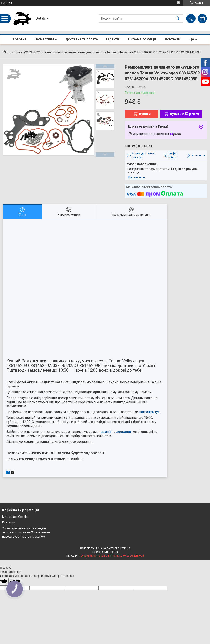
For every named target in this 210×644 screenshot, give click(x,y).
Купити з (184, 114)
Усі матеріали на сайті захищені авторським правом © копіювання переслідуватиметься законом (26, 532)
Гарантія (113, 39)
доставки (123, 432)
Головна (20, 39)
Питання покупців (142, 39)
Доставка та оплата (82, 39)
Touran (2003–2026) (28, 52)
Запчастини (44, 39)
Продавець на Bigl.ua (105, 552)
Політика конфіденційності (128, 556)
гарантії (105, 432)
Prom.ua (125, 548)
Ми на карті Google (15, 517)
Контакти (173, 39)
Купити (145, 114)
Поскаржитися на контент (94, 556)
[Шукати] (178, 19)
